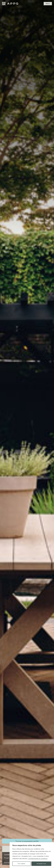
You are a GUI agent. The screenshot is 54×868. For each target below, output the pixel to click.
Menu (48, 4)
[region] (32, 855)
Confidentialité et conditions (38, 859)
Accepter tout (41, 864)
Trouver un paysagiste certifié (27, 841)
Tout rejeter (21, 864)
